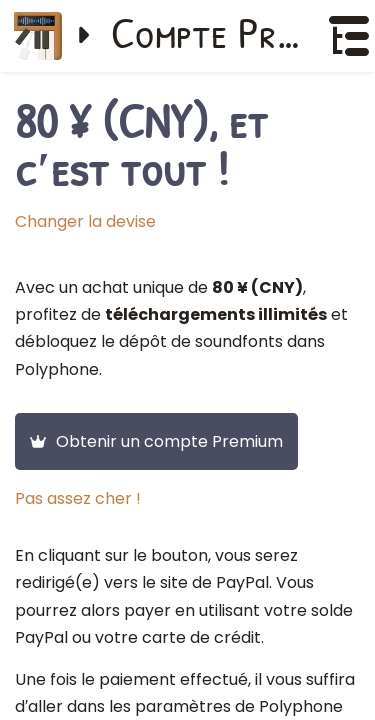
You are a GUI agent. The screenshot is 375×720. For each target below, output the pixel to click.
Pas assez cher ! (78, 498)
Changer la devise (85, 221)
